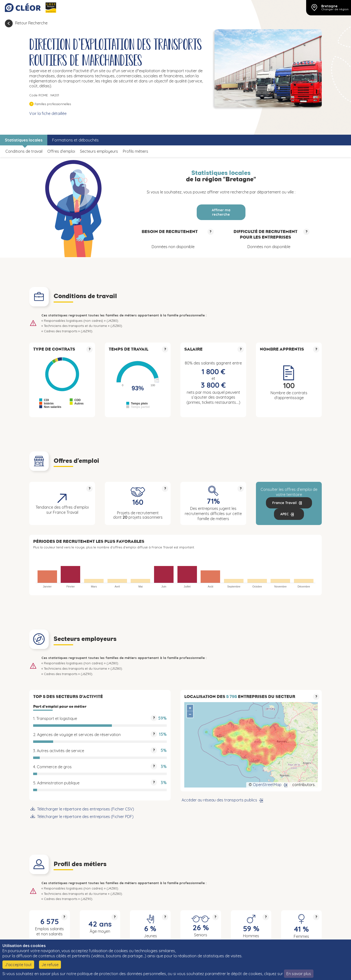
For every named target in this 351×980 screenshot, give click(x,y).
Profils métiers (136, 151)
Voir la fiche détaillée (48, 113)
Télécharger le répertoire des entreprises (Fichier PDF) (85, 817)
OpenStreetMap (267, 785)
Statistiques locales (24, 140)
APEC (284, 514)
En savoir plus (299, 974)
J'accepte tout (18, 965)
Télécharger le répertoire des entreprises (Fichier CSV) (86, 809)
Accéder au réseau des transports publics (219, 800)
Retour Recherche (31, 23)
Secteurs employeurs (99, 151)
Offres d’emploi (61, 151)
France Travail (284, 503)
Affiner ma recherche (221, 212)
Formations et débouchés (75, 140)
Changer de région (335, 9)
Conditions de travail (24, 151)
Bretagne (329, 6)
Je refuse (50, 965)
